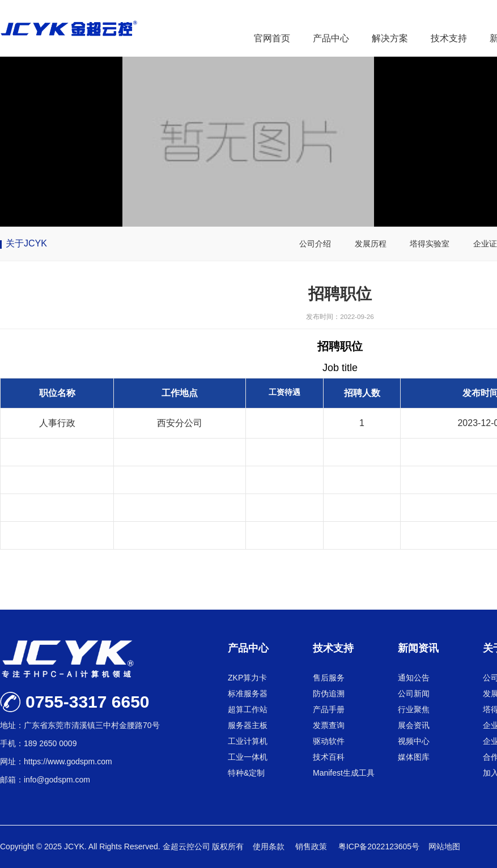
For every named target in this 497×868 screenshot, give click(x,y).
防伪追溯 (329, 693)
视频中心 (414, 741)
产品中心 (331, 38)
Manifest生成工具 (344, 773)
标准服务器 (248, 693)
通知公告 (414, 678)
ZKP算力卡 (247, 678)
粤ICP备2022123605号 (379, 846)
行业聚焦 (414, 709)
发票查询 (329, 725)
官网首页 (272, 38)
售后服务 (329, 678)
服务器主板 (248, 725)
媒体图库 (414, 757)
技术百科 (329, 757)
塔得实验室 (430, 244)
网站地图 (444, 846)
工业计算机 (248, 741)
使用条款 (270, 846)
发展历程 (371, 244)
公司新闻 (414, 693)
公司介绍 (315, 244)
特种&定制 (246, 773)
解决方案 (390, 38)
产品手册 (329, 709)
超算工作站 (248, 709)
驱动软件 (329, 741)
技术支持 (449, 38)
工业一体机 (248, 757)
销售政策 (312, 846)
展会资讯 (414, 725)
